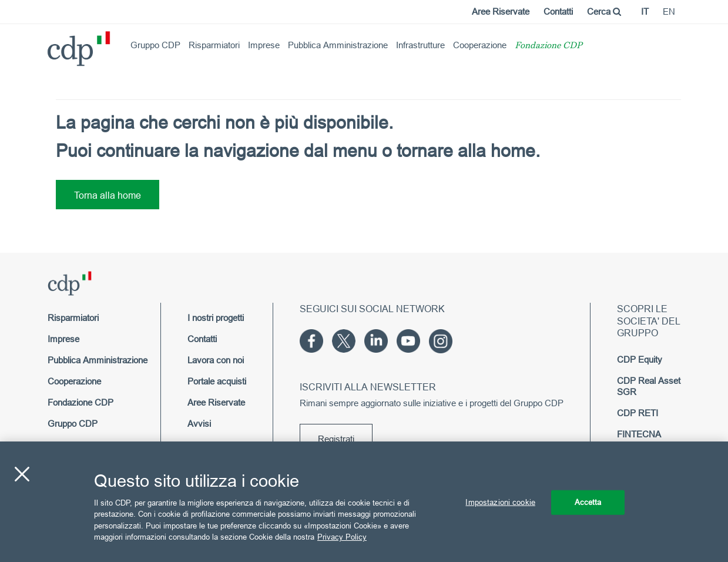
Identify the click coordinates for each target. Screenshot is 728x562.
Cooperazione (480, 45)
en (669, 11)
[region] (364, 502)
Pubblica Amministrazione (338, 45)
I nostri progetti (216, 318)
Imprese (264, 45)
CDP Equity (640, 359)
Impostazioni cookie (500, 502)
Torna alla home (108, 195)
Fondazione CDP (548, 46)
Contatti (558, 11)
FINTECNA (639, 434)
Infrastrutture (420, 45)
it (645, 11)
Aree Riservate (501, 11)
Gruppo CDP (155, 45)
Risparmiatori (214, 45)
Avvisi (199, 424)
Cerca (604, 11)
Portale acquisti (217, 381)
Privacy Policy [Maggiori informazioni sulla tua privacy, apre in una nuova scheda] (342, 537)
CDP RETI (638, 413)
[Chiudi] (22, 474)
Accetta (588, 502)
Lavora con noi (216, 360)
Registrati (336, 439)
